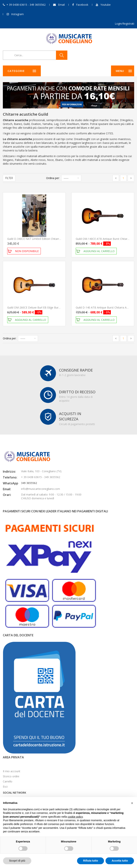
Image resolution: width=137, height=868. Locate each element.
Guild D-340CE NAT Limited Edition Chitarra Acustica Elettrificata (47, 239)
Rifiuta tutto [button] (91, 861)
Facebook (82, 5)
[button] (132, 803)
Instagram (17, 14)
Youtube (106, 5)
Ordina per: (53, 178)
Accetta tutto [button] (120, 861)
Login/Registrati (124, 24)
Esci (5, 787)
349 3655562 (29, 483)
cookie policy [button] (75, 817)
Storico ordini (11, 776)
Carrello (8, 781)
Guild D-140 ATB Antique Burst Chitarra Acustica (105, 307)
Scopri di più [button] (17, 861)
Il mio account (12, 771)
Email (61, 5)
